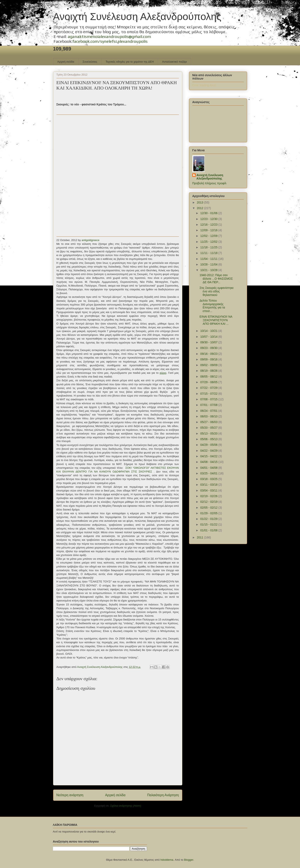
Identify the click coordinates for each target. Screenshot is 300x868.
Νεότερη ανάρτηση (70, 795)
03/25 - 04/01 (209, 473)
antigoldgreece (90, 240)
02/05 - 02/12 (209, 508)
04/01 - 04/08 (209, 468)
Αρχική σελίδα (66, 62)
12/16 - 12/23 (209, 225)
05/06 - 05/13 (209, 439)
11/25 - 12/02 (209, 242)
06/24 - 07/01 (209, 411)
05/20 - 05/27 (209, 428)
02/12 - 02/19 (209, 502)
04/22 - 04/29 (209, 451)
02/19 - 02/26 (209, 496)
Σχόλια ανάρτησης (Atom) (126, 806)
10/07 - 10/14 (209, 337)
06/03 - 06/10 (209, 416)
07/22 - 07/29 (209, 388)
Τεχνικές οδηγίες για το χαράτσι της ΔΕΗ (130, 62)
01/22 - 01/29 (209, 519)
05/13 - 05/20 (209, 433)
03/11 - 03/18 (209, 485)
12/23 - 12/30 (209, 219)
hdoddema (167, 860)
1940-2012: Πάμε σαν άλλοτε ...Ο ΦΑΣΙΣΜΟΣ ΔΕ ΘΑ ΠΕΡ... (216, 279)
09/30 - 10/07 (209, 342)
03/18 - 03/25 (209, 479)
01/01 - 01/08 (209, 530)
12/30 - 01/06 (209, 213)
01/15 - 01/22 (209, 524)
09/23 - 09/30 (209, 348)
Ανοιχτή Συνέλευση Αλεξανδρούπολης (137, 17)
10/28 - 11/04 (209, 264)
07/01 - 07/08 (209, 405)
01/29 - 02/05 (209, 513)
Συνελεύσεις (90, 62)
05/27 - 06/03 (209, 422)
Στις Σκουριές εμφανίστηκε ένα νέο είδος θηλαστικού (216, 291)
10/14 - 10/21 (209, 331)
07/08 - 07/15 (209, 399)
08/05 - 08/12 (209, 377)
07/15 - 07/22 (209, 394)
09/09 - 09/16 (209, 359)
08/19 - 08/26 (209, 371)
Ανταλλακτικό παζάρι (174, 62)
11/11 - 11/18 (209, 253)
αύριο (163, 373)
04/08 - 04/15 (209, 462)
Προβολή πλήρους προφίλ (209, 183)
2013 (200, 202)
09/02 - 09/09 (209, 365)
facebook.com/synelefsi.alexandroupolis (110, 41)
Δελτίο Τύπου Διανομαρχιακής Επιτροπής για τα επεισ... (212, 306)
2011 (200, 537)
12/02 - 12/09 (209, 236)
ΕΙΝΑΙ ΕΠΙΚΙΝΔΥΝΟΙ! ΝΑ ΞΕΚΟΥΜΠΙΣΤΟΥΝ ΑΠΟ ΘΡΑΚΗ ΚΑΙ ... (216, 320)
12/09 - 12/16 (209, 230)
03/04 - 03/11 (209, 490)
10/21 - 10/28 (209, 270)
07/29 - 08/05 (209, 382)
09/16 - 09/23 (209, 354)
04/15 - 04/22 (209, 456)
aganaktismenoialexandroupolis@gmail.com (109, 36)
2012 (200, 208)
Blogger (189, 860)
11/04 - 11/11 (209, 259)
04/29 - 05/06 (209, 445)
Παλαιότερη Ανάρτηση (163, 795)
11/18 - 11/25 (209, 247)
